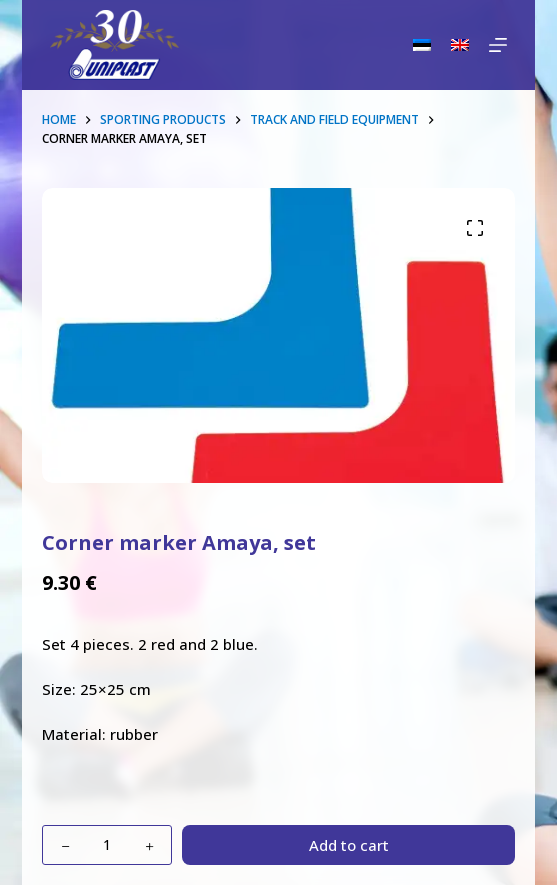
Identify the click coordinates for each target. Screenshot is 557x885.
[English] (460, 45)
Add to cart (349, 845)
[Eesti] (422, 45)
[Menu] (498, 45)
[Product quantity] (107, 845)
